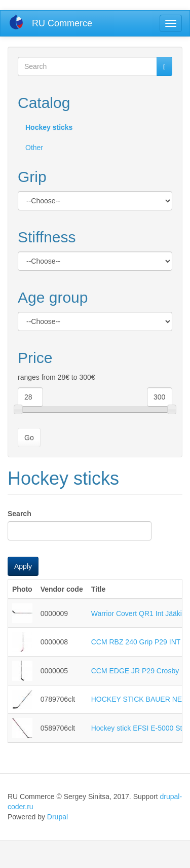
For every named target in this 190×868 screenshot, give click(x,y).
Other (34, 148)
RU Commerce (62, 23)
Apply (23, 566)
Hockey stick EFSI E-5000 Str (138, 728)
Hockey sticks (49, 127)
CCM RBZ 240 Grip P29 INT (136, 642)
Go (29, 438)
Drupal (58, 817)
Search (20, 514)
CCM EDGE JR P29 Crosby (135, 671)
